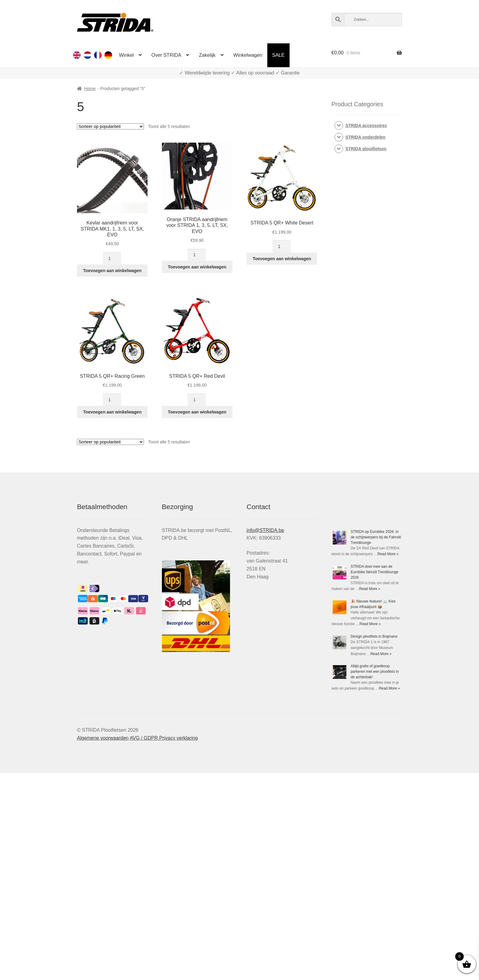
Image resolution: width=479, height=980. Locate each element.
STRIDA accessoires (366, 126)
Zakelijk (207, 55)
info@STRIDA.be (265, 530)
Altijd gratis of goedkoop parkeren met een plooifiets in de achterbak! (375, 672)
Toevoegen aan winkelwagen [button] (112, 271)
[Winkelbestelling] (110, 126)
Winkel (126, 55)
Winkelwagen (248, 55)
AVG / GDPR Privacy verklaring (164, 738)
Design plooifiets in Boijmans (374, 636)
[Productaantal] (112, 258)
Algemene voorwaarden (103, 738)
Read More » (388, 554)
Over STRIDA (166, 55)
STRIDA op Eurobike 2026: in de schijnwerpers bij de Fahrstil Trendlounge (376, 537)
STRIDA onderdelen (366, 137)
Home (90, 89)
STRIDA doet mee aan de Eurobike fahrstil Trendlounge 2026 (375, 572)
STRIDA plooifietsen (366, 149)
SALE (278, 55)
